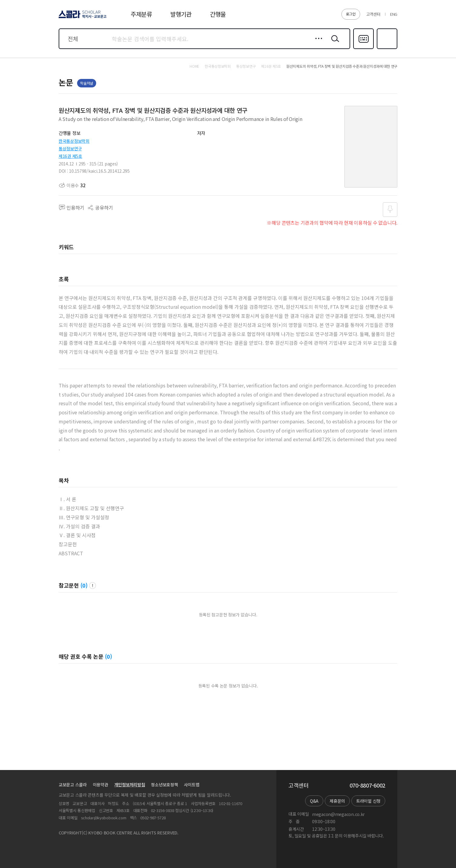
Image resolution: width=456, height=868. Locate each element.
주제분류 (141, 14)
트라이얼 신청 (368, 801)
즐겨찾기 (386, 48)
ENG (394, 14)
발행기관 (181, 14)
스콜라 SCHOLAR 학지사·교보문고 (82, 18)
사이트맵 (192, 785)
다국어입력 (363, 48)
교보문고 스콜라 (73, 785)
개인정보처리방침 (130, 785)
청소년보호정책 (164, 785)
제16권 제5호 (70, 156)
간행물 (218, 14)
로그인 (351, 14)
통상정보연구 (70, 148)
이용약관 (101, 785)
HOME (194, 66)
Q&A (314, 801)
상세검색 (317, 43)
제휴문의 (337, 801)
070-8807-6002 (367, 785)
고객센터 (373, 14)
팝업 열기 (93, 586)
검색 (334, 43)
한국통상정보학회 (74, 141)
